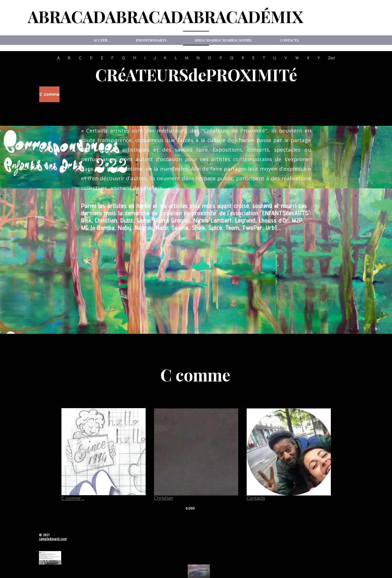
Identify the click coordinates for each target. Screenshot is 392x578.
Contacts (289, 40)
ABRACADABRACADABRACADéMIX (165, 16)
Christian (164, 498)
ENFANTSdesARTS (151, 40)
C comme (49, 94)
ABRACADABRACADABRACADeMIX (223, 40)
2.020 (39, 218)
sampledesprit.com (53, 539)
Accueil (101, 40)
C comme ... (73, 498)
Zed (331, 58)
